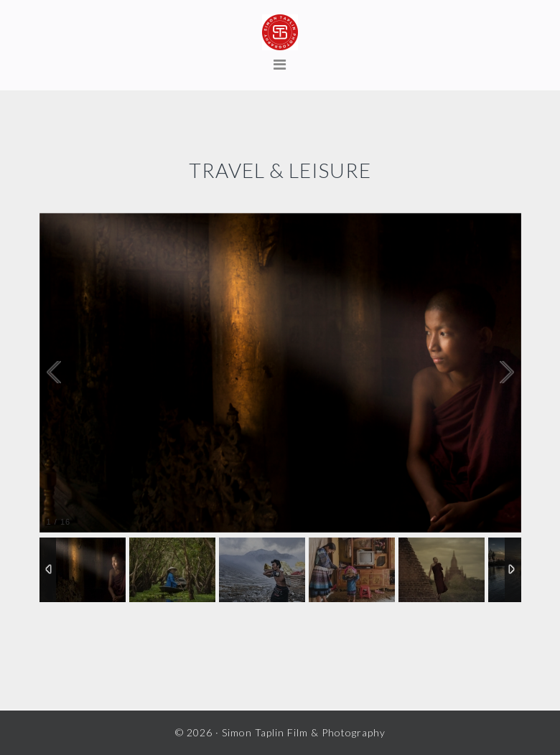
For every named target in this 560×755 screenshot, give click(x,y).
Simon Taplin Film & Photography (280, 32)
